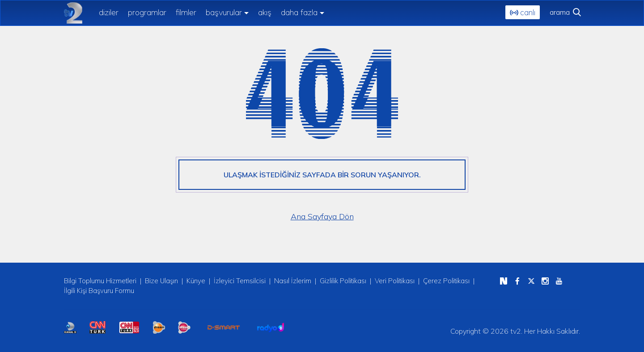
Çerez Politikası (446, 281)
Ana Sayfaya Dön (322, 216)
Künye (196, 281)
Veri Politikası (395, 281)
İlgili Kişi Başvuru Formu (99, 291)
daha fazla (299, 12)
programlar (147, 12)
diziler (109, 12)
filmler (186, 12)
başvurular (224, 12)
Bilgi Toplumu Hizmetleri (100, 281)
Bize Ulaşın (161, 281)
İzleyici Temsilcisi (240, 281)
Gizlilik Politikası (343, 281)
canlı (523, 12)
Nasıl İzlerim (293, 281)
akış (265, 12)
